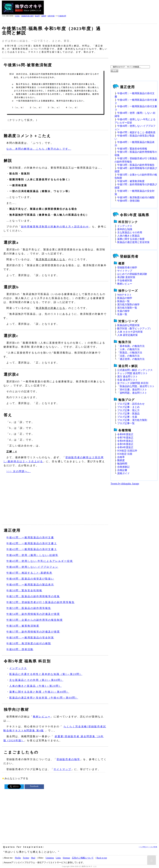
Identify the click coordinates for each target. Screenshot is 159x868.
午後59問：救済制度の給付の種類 (29, 643)
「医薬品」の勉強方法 (130, 353)
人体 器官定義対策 (127, 335)
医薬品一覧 (123, 301)
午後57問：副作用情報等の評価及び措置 (33, 632)
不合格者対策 (125, 280)
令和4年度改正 (125, 447)
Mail (33, 858)
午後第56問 (62, 16)
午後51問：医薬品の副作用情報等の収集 (33, 596)
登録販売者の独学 (27, 16)
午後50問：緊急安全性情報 (24, 590)
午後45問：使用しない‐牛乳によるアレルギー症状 (40, 561)
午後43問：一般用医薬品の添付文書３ (32, 549)
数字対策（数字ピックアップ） (135, 329)
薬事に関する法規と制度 (131, 239)
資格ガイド (123, 473)
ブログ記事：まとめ (128, 407)
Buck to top (102, 858)
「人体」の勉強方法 (128, 349)
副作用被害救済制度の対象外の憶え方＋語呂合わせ (55, 227)
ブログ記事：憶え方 (128, 410)
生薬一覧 (122, 314)
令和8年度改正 (125, 434)
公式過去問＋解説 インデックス (135, 370)
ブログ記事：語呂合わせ (131, 404)
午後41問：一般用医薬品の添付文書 (30, 537)
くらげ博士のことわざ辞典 (148, 847)
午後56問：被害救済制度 (23, 626)
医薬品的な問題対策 (128, 325)
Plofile (18, 858)
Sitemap (66, 858)
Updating (50, 858)
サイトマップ (62, 769)
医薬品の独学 (125, 298)
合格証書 (122, 470)
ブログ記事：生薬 (127, 417)
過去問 (37, 16)
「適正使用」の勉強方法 (131, 359)
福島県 (44, 16)
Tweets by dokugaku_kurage (125, 484)
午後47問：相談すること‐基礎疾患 (29, 573)
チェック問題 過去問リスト (132, 373)
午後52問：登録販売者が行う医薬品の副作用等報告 (41, 602)
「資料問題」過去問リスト (132, 393)
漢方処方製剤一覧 (127, 308)
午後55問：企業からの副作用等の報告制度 (35, 620)
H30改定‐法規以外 (127, 451)
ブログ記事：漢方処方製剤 (132, 420)
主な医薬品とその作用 (130, 232)
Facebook (34, 786)
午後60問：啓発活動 (20, 649)
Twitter (26, 858)
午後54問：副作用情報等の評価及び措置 (33, 614)
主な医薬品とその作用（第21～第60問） (36, 680)
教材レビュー (42, 717)
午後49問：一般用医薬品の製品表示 (30, 585)
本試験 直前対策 (126, 277)
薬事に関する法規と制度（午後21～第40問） (39, 692)
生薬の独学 (123, 311)
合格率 (121, 457)
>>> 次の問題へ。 (19, 471)
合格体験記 (123, 467)
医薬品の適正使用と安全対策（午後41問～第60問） (44, 698)
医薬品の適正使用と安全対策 (133, 242)
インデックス (18, 668)
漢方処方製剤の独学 (128, 304)
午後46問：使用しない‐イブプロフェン (32, 567)
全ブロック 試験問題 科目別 (133, 383)
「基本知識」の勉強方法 (131, 346)
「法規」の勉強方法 (128, 356)
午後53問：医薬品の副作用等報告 (29, 608)
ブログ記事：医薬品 (128, 414)
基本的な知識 (125, 229)
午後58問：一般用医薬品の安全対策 (30, 638)
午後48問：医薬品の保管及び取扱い (30, 579)
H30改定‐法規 (125, 454)
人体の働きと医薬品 (128, 236)
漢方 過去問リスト (127, 377)
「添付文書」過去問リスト (132, 390)
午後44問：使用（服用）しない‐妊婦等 (32, 555)
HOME (17, 16)
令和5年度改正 (125, 444)
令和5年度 (51, 16)
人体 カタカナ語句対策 (130, 332)
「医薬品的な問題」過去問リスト (136, 386)
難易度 (121, 460)
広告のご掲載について (83, 858)
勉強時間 (122, 464)
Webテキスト (124, 295)
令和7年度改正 (125, 438)
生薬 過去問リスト (127, 380)
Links (58, 858)
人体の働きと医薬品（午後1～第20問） (35, 686)
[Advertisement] (101, 8)
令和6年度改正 (125, 441)
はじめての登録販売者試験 (132, 274)
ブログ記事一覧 (126, 423)
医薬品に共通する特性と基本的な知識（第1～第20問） (46, 674)
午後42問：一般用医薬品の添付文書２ (32, 543)
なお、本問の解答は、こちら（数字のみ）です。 (39, 149)
